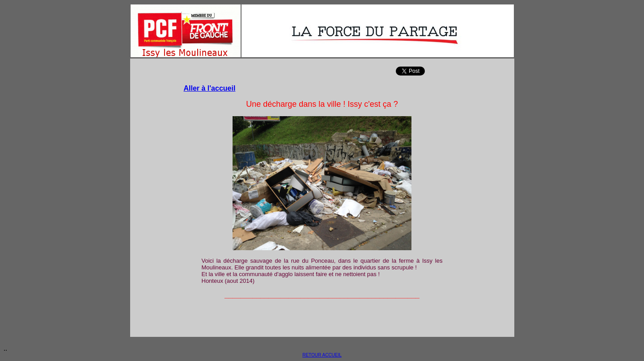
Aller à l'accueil (210, 88)
